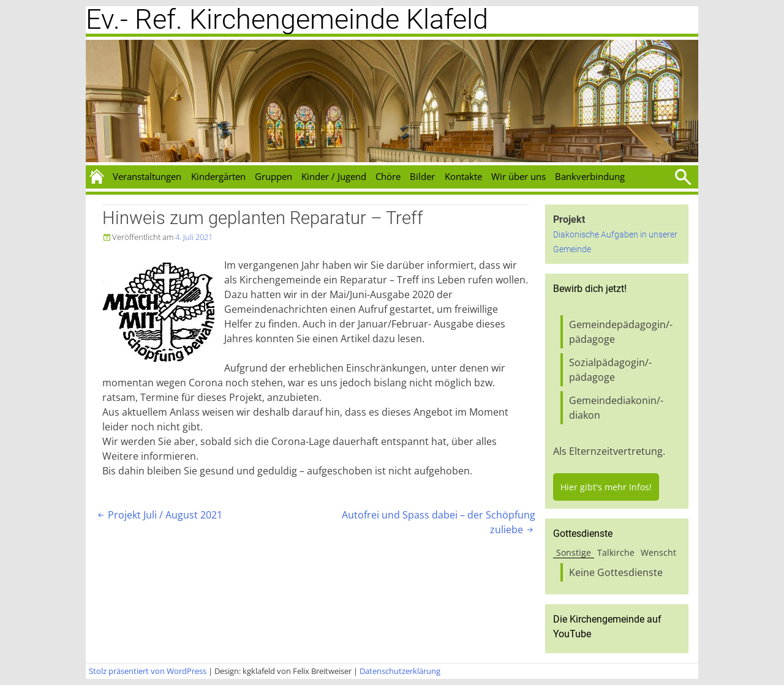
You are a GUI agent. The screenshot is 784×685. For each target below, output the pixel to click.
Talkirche (616, 552)
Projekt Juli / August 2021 (159, 515)
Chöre (388, 176)
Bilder (422, 176)
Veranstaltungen (147, 176)
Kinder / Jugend (334, 176)
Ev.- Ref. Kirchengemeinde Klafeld (287, 19)
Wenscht (658, 552)
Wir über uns (518, 176)
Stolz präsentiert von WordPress (148, 671)
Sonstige (574, 552)
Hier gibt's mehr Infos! (606, 487)
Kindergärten (218, 176)
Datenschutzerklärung (400, 671)
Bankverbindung (590, 176)
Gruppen (273, 176)
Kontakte (463, 176)
